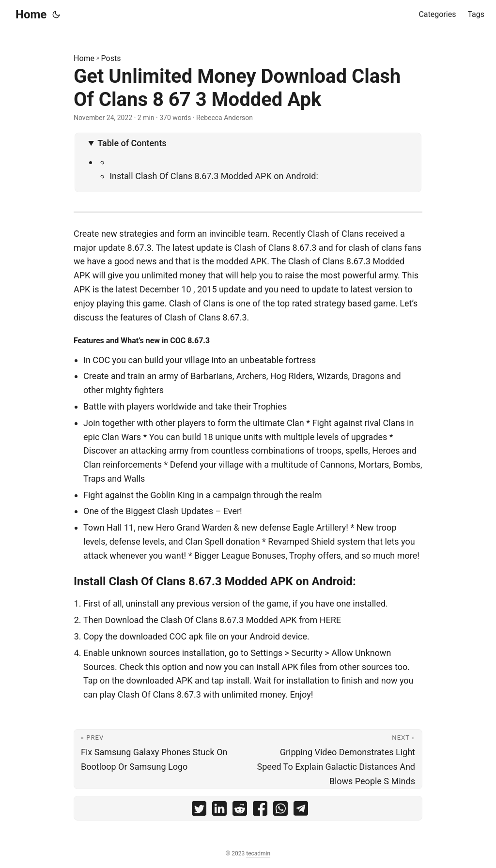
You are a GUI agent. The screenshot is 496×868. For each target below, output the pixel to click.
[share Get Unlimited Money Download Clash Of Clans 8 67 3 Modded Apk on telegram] (301, 811)
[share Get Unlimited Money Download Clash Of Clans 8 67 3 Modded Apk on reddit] (240, 811)
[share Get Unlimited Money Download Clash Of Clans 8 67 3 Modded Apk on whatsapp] (280, 811)
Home (31, 15)
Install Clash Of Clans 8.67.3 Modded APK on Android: (214, 176)
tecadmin (258, 853)
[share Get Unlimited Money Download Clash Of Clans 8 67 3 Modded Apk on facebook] (260, 811)
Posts (111, 58)
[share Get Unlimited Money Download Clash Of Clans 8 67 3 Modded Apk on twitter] (199, 811)
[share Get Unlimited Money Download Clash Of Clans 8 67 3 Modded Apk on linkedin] (219, 811)
